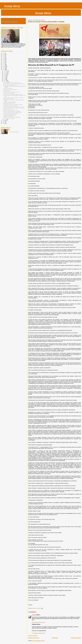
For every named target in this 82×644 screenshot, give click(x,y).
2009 (4, 121)
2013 (4, 66)
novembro (6, 71)
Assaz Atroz (12, 6)
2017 (4, 61)
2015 (4, 63)
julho (5, 76)
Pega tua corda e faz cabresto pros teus (11, 110)
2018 (4, 59)
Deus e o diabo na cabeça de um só (10, 85)
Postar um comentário (33, 636)
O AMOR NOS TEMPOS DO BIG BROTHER (12, 117)
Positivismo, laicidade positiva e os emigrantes (12, 111)
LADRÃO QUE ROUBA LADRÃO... (10, 102)
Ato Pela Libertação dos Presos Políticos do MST (12, 113)
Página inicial (55, 638)
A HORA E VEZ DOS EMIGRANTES (10, 90)
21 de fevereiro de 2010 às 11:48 (39, 633)
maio (5, 78)
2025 (4, 53)
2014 (4, 65)
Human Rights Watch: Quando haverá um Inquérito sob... (14, 84)
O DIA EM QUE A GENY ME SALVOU (10, 114)
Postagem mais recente (34, 638)
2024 (4, 54)
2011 (4, 68)
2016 (4, 62)
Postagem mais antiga (76, 638)
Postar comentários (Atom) (38, 641)
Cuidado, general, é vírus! (8, 109)
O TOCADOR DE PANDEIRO (9, 93)
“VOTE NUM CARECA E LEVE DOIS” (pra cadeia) (13, 104)
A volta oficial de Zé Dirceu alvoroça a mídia (11, 92)
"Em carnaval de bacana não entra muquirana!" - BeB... (14, 107)
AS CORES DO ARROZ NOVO (9, 103)
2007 (4, 123)
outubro (5, 72)
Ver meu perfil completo (13, 132)
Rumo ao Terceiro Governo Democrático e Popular (13, 94)
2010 (4, 70)
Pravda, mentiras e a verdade (9, 119)
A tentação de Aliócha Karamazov (10, 115)
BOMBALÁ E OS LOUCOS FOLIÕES (10, 106)
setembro (5, 73)
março (5, 80)
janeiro (5, 120)
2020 (4, 57)
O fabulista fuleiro (6, 91)
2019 (4, 58)
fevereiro (5, 82)
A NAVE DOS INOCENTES (8, 116)
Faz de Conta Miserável (8, 88)
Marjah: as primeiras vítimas (8, 99)
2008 (4, 122)
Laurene (34, 615)
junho (5, 77)
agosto (5, 74)
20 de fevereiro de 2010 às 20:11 (39, 622)
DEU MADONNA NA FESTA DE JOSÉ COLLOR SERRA (14, 108)
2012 (4, 67)
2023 (4, 56)
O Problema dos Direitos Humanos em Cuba (12, 83)
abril (4, 79)
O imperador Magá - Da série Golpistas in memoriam (13, 98)
